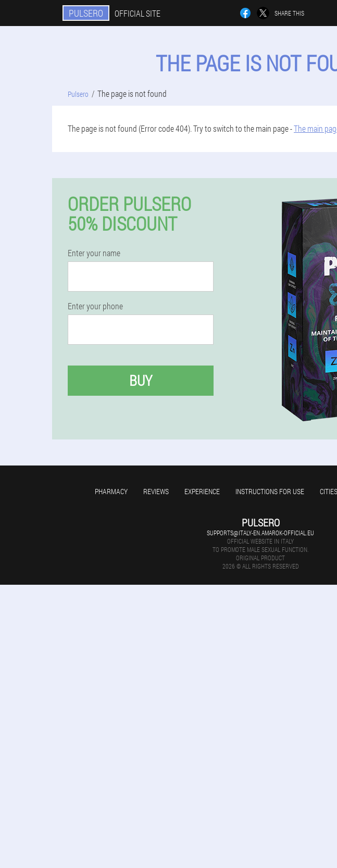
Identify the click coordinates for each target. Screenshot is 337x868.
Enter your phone (95, 306)
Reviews (156, 491)
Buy (141, 380)
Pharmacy (111, 491)
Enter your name (94, 253)
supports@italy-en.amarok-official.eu (260, 533)
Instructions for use (270, 491)
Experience (202, 491)
